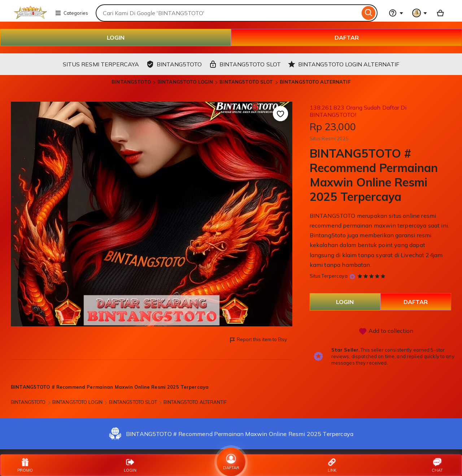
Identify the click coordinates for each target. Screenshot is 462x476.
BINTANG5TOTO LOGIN (185, 82)
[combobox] (228, 13)
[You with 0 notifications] (420, 13)
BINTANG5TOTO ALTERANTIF (195, 402)
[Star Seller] (352, 276)
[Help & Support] (396, 13)
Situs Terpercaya (329, 276)
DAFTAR (347, 38)
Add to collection (386, 331)
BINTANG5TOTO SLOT (246, 82)
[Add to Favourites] (280, 114)
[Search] (369, 13)
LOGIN (116, 38)
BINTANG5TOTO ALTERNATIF (315, 82)
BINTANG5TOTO (131, 82)
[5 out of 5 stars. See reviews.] (372, 276)
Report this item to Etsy (258, 340)
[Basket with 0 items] (440, 13)
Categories (71, 13)
